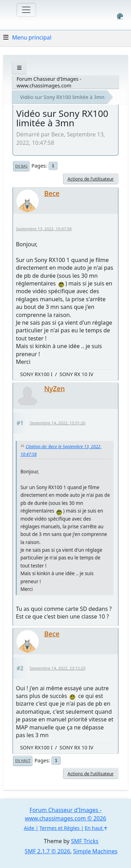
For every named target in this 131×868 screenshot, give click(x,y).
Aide (29, 828)
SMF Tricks (85, 841)
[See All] (19, 68)
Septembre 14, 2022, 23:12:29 (58, 668)
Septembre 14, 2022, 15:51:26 (58, 423)
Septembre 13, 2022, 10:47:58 (44, 229)
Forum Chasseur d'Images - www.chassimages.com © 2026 (65, 814)
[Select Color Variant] (120, 16)
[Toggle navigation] (26, 10)
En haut (23, 761)
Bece (52, 193)
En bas (21, 166)
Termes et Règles (60, 828)
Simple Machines (95, 851)
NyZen (54, 389)
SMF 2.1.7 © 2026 (48, 851)
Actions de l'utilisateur (90, 179)
